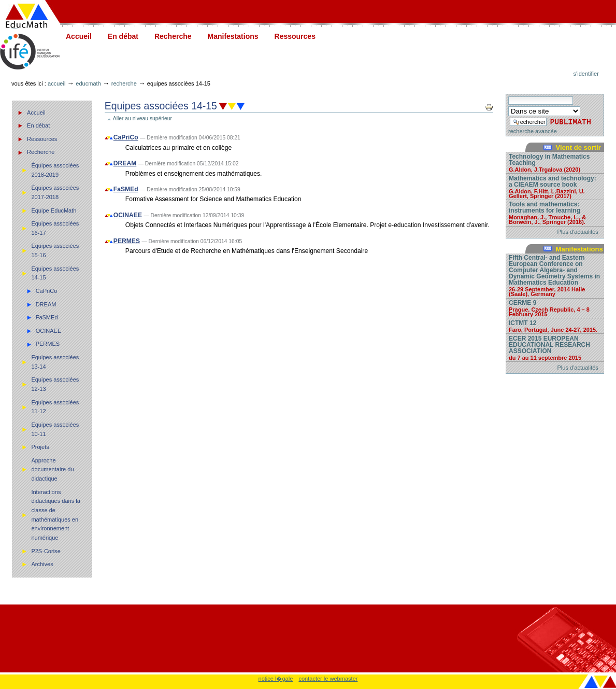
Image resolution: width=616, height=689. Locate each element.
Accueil (79, 36)
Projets (40, 447)
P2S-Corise (46, 551)
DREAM (46, 304)
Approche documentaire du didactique (52, 469)
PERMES (48, 344)
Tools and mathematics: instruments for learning (555, 213)
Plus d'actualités (578, 232)
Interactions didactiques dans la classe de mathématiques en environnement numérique (55, 515)
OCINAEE (49, 331)
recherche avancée (533, 131)
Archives (42, 564)
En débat (123, 36)
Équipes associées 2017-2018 (55, 192)
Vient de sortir (578, 147)
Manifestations (233, 36)
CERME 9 (555, 308)
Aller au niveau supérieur (142, 118)
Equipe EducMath (54, 210)
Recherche (173, 36)
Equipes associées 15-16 (55, 250)
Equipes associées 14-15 (55, 273)
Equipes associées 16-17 (55, 228)
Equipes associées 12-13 (55, 384)
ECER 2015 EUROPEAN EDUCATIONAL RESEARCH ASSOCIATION (555, 348)
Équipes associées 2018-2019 (55, 170)
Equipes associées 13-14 (55, 362)
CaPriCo (47, 291)
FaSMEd (47, 317)
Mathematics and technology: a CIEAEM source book (555, 187)
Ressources (295, 36)
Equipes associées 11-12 (55, 407)
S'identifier (586, 74)
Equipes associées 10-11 (55, 429)
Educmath (88, 83)
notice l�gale (276, 679)
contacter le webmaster (328, 679)
